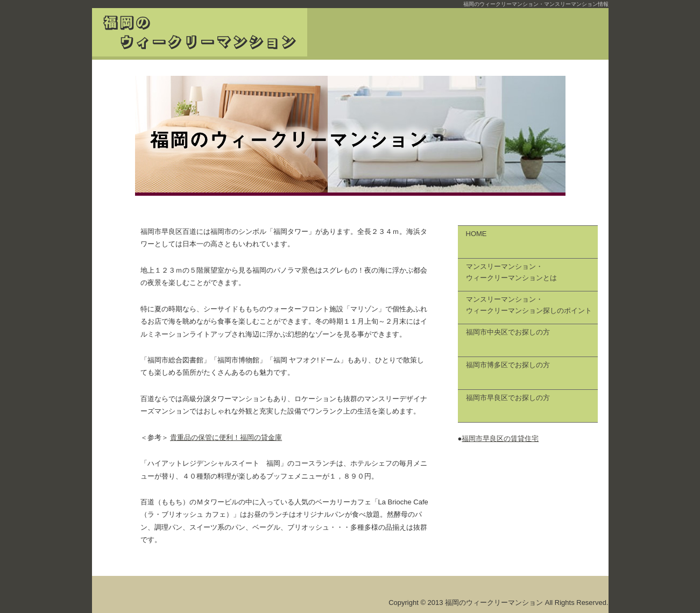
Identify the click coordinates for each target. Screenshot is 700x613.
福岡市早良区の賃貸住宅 (500, 439)
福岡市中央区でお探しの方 (508, 332)
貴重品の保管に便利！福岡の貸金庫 (226, 437)
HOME (476, 234)
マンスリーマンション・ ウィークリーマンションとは (511, 272)
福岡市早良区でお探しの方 (508, 398)
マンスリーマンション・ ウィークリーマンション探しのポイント (529, 305)
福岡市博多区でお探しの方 (508, 365)
